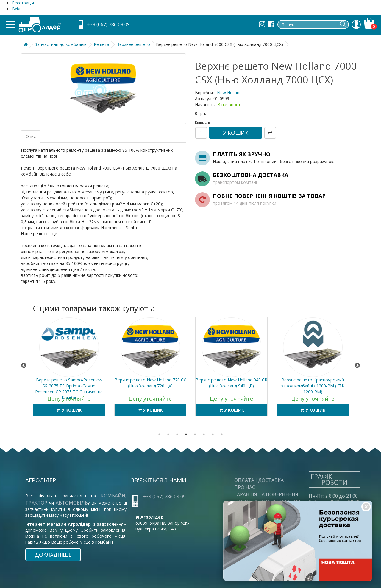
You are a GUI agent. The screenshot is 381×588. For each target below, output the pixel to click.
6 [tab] (204, 434)
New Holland (229, 93)
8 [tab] (222, 434)
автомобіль (72, 503)
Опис (31, 136)
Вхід (16, 9)
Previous (24, 366)
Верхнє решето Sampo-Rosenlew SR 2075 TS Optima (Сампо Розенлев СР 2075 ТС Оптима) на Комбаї (69, 389)
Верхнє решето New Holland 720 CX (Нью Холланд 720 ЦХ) (150, 383)
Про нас (245, 487)
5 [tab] (195, 434)
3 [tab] (177, 434)
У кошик (236, 133)
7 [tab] (213, 434)
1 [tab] (159, 434)
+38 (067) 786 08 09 (108, 24)
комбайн (113, 496)
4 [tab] (186, 434)
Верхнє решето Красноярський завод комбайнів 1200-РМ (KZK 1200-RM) (313, 386)
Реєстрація (23, 3)
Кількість (201, 122)
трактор (37, 503)
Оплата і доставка (259, 480)
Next (357, 366)
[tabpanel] (69, 370)
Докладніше (53, 555)
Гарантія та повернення (266, 494)
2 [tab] (168, 434)
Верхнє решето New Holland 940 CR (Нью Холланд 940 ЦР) (231, 383)
